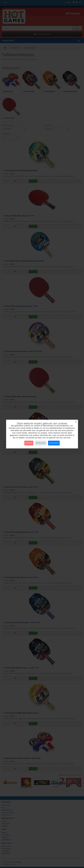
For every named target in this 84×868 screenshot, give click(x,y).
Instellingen (41, 443)
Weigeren (29, 443)
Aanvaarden (54, 443)
